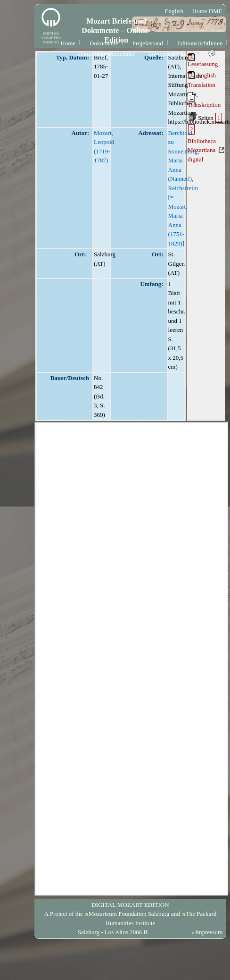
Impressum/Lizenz (171, 54)
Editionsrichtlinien (200, 43)
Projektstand (148, 43)
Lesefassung (203, 60)
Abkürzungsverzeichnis (105, 54)
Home (68, 43)
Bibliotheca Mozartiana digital (202, 150)
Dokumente (104, 43)
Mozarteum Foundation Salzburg (129, 914)
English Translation (202, 80)
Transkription (204, 100)
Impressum (209, 932)
